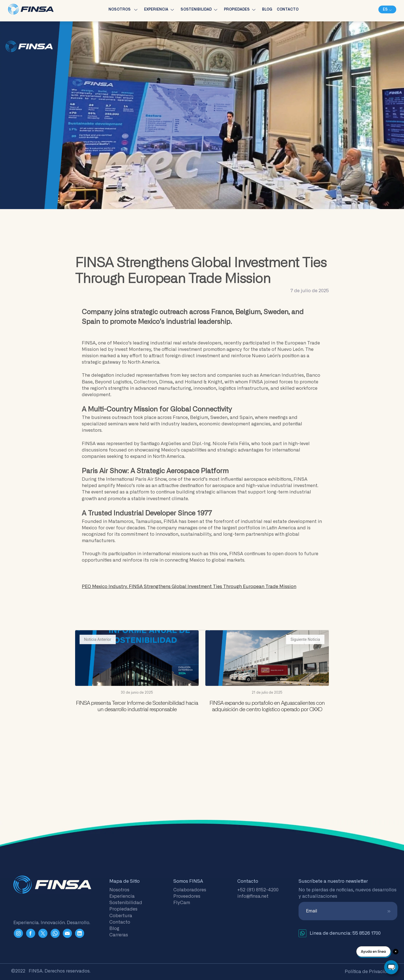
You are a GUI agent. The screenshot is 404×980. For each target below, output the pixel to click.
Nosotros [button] (124, 10)
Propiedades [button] (241, 10)
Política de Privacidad (369, 972)
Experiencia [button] (160, 10)
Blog (267, 9)
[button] (387, 9)
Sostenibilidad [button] (200, 10)
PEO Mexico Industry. (189, 587)
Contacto (288, 9)
